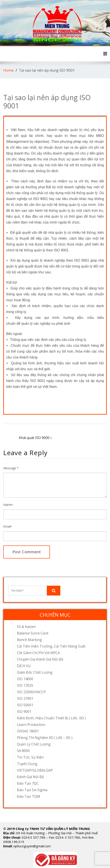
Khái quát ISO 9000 (34, 438)
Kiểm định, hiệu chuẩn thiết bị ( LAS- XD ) (51, 718)
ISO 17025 (25, 685)
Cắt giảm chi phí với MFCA (38, 653)
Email (8, 526)
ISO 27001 (25, 698)
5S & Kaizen (26, 627)
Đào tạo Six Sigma (32, 790)
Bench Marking (29, 640)
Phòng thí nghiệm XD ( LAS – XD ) (45, 738)
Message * (11, 468)
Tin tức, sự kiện (30, 757)
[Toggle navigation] (105, 54)
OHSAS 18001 (28, 731)
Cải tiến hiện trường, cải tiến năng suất (51, 646)
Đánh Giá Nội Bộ (30, 777)
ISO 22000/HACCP (31, 692)
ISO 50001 (25, 705)
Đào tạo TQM (29, 796)
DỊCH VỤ (24, 666)
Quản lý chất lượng (34, 744)
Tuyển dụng (27, 764)
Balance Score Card (33, 633)
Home (8, 70)
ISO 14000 (25, 679)
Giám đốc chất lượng (35, 672)
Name (8, 505)
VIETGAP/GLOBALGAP (35, 770)
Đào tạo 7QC (28, 783)
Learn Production (31, 725)
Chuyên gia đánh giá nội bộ (40, 659)
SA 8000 (23, 751)
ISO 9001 (24, 712)
